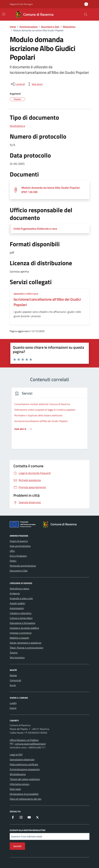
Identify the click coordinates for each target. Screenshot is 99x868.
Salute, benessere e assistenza (25, 643)
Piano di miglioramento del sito (25, 799)
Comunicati (15, 680)
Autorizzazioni (17, 608)
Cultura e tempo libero (21, 618)
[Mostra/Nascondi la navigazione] (4, 14)
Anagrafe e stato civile (21, 598)
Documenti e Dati (19, 571)
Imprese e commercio (21, 633)
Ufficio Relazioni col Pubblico (24, 740)
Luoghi (13, 703)
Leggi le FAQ (16, 754)
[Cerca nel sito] (86, 14)
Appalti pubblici (17, 603)
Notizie (13, 675)
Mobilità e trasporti (19, 638)
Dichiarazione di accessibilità (24, 794)
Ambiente (15, 593)
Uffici (12, 551)
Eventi (13, 708)
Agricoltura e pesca (19, 588)
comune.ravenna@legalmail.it (30, 744)
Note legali (15, 789)
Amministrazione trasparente (25, 769)
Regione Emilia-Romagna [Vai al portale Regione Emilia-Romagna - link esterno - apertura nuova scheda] (21, 4)
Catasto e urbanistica (21, 613)
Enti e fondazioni (18, 556)
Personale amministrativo (23, 566)
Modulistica (17, 126)
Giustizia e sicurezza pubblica (24, 628)
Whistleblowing (18, 774)
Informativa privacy (20, 784)
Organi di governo (19, 541)
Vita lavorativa (17, 657)
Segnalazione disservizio (22, 759)
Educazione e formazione (22, 623)
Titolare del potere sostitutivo (25, 779)
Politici (13, 561)
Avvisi (13, 685)
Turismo (14, 653)
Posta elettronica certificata (24, 764)
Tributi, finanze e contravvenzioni (26, 648)
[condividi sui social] (18, 84)
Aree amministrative (20, 546)
